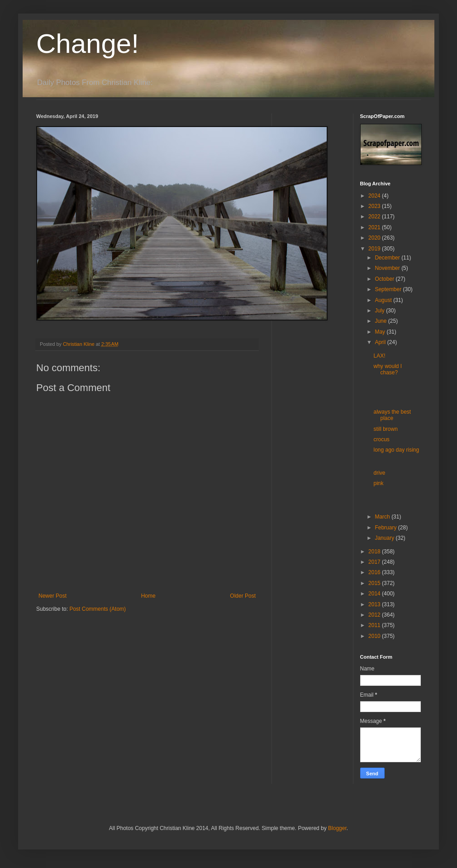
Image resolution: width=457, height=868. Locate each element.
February (386, 528)
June (381, 321)
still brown (385, 429)
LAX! (379, 356)
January (385, 538)
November (388, 268)
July (380, 311)
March (383, 517)
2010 (375, 636)
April (381, 342)
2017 (375, 562)
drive (379, 473)
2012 (375, 615)
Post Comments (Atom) (98, 609)
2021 (375, 227)
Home (148, 596)
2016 (375, 572)
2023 (375, 206)
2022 (375, 217)
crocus (381, 439)
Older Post (243, 596)
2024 (375, 196)
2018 (375, 552)
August (384, 300)
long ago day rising (396, 450)
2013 (375, 604)
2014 (375, 594)
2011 (375, 625)
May (381, 332)
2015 (375, 583)
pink (378, 483)
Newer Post (52, 596)
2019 (375, 249)
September (389, 289)
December (388, 258)
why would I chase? (388, 369)
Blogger (337, 828)
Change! (88, 44)
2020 (375, 238)
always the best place (392, 415)
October (385, 279)
